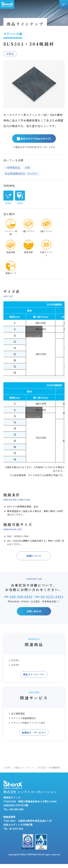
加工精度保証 (18, 727)
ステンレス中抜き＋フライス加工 (28, 736)
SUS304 (15, 678)
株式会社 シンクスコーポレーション (31, 791)
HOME (8, 770)
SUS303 (15, 673)
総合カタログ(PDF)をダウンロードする (35, 148)
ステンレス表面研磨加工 (24, 732)
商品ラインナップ (26, 770)
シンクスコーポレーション (7, 4)
